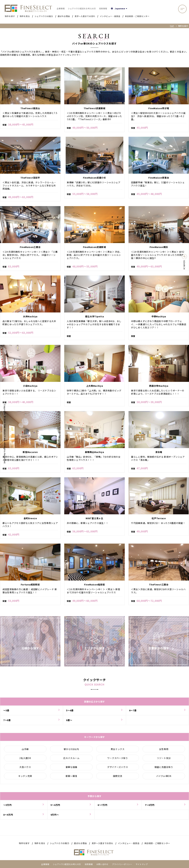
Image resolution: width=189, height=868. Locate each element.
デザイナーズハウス (118, 769)
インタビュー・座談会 (129, 843)
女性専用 (164, 751)
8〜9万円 (8, 816)
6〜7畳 (133, 712)
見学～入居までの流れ (102, 843)
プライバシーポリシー (122, 864)
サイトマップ (142, 864)
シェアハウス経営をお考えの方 (82, 8)
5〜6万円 (55, 807)
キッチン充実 (25, 778)
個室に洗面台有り (164, 769)
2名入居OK (25, 760)
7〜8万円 (150, 807)
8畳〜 (69, 722)
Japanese (119, 8)
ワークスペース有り (117, 760)
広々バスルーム (71, 760)
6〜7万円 (103, 807)
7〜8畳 (7, 722)
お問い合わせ (102, 864)
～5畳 (6, 712)
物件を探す (24, 843)
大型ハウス (25, 769)
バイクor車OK (164, 778)
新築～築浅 (72, 778)
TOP (172, 26)
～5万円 (7, 807)
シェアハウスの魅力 (60, 843)
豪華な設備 (72, 769)
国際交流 (118, 778)
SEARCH (184, 265)
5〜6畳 (70, 712)
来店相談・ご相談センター (157, 843)
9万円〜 (55, 816)
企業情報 (61, 8)
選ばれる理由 (80, 843)
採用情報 (103, 8)
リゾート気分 (164, 760)
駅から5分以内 (71, 751)
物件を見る (40, 843)
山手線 (25, 751)
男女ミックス (118, 751)
